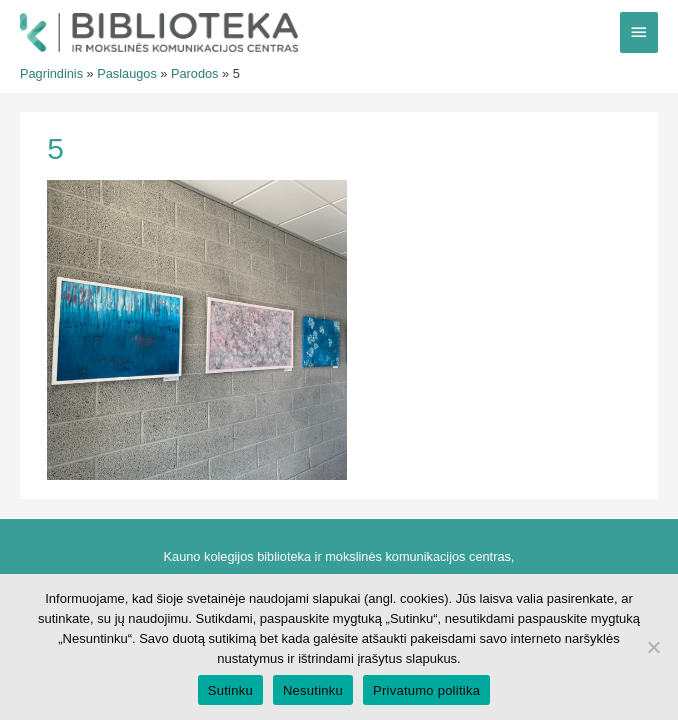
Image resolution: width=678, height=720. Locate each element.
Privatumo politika (426, 690)
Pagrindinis (51, 73)
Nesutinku (313, 690)
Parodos (195, 73)
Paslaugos (127, 73)
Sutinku (230, 690)
